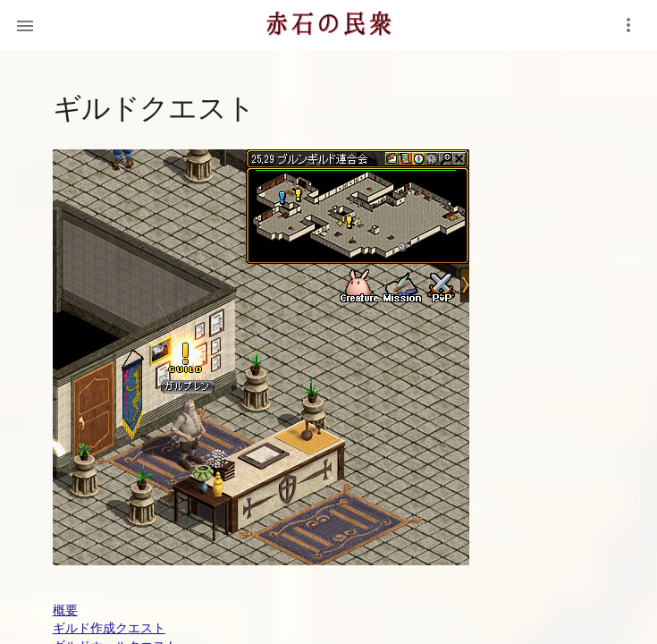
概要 (65, 610)
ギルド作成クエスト (109, 628)
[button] (25, 25)
